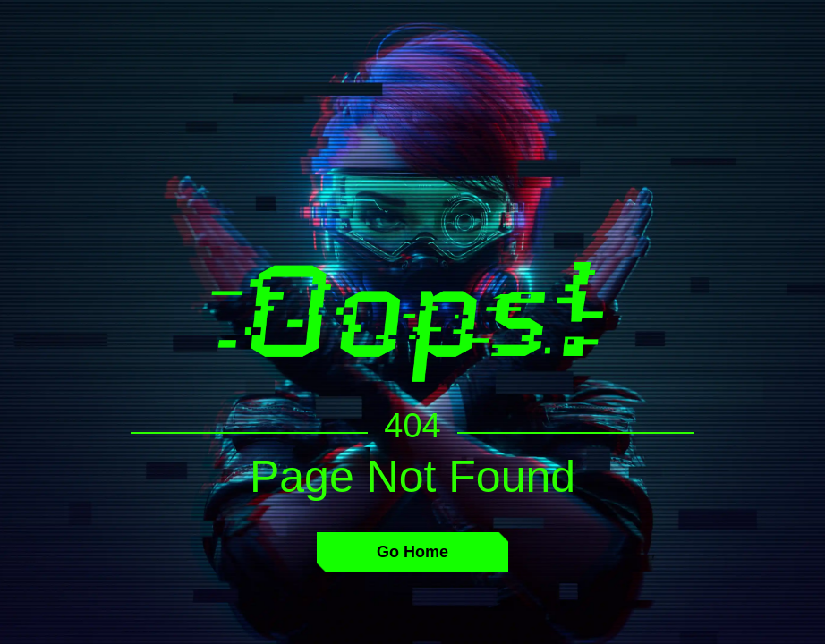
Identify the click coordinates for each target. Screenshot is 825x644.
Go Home (412, 552)
